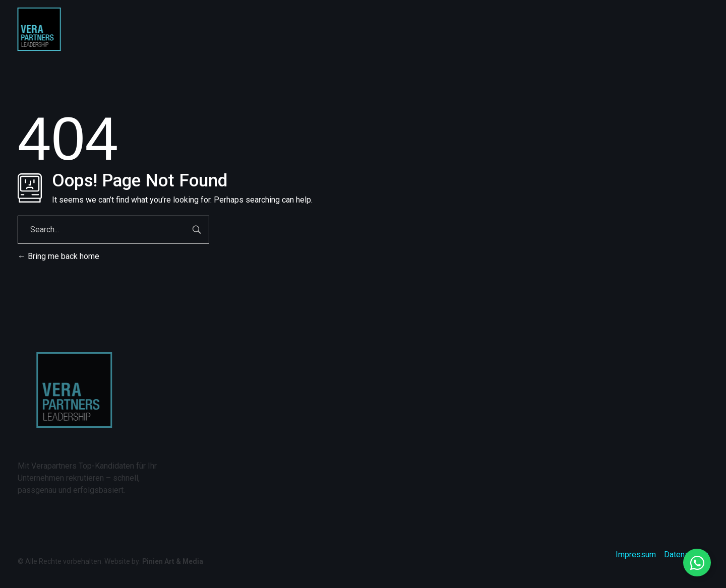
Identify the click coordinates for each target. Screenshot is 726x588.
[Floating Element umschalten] (697, 563)
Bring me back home (58, 256)
